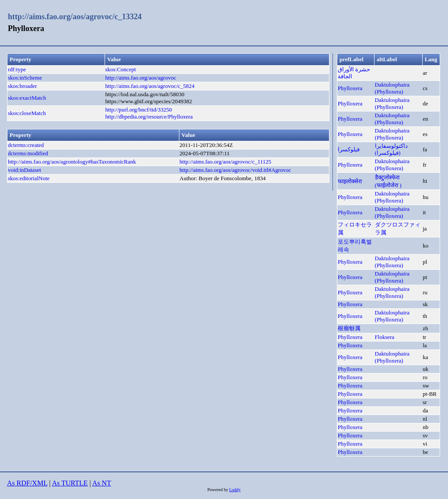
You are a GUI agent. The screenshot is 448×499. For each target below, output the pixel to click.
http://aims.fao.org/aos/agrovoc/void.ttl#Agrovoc (235, 170)
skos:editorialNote (29, 178)
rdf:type (17, 69)
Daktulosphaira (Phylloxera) (392, 88)
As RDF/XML (27, 483)
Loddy (235, 490)
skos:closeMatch (27, 113)
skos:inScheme (25, 78)
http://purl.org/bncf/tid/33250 (138, 110)
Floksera (385, 337)
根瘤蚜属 (349, 328)
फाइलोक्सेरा (350, 181)
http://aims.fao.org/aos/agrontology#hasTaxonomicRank (72, 162)
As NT (102, 483)
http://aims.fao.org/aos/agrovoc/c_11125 (225, 162)
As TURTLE (70, 483)
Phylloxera (350, 88)
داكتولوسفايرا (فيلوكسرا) (391, 149)
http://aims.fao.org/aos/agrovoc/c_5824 (150, 86)
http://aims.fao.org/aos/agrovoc (140, 78)
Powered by (218, 490)
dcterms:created (26, 145)
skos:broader (22, 86)
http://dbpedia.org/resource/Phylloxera (149, 117)
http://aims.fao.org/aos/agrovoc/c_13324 (75, 17)
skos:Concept (120, 69)
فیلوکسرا (349, 149)
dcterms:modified (28, 153)
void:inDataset (24, 170)
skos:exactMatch (27, 98)
